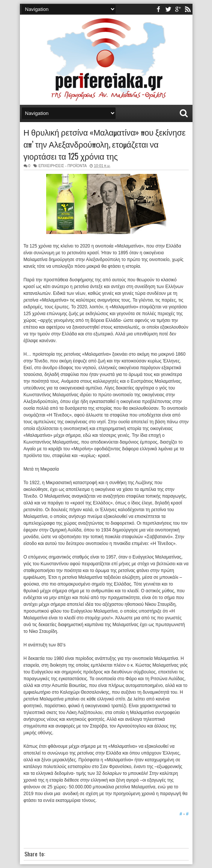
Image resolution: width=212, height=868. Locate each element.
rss (188, 9)
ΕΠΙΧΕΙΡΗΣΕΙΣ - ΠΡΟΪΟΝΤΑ (62, 166)
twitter (168, 9)
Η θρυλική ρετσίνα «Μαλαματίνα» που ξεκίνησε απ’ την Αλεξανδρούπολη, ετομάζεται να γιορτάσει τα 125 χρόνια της (105, 144)
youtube (178, 9)
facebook (158, 9)
